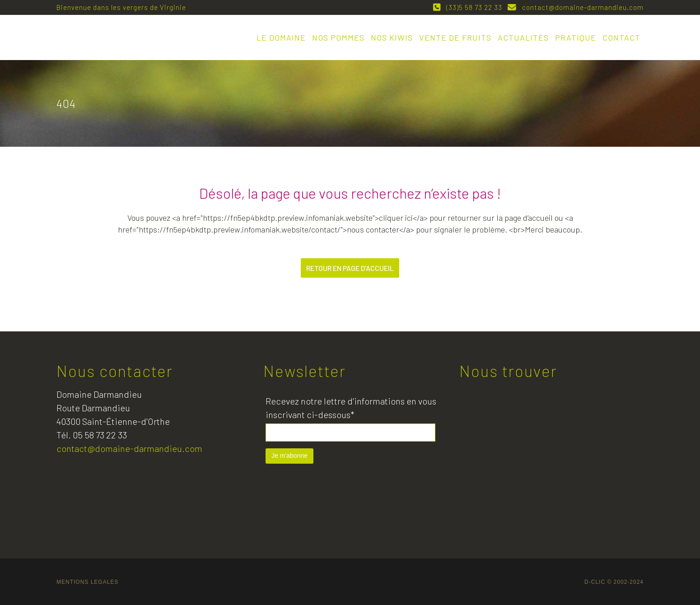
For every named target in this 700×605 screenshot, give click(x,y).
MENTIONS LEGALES (87, 582)
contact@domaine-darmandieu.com (581, 7)
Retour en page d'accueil (350, 268)
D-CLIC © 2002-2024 (614, 582)
